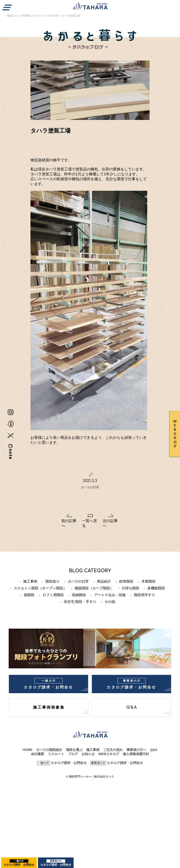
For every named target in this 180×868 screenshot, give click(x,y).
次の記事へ (110, 523)
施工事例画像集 (49, 707)
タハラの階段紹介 (49, 750)
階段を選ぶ (74, 750)
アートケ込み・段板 (110, 595)
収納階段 (79, 595)
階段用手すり (145, 595)
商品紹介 (104, 581)
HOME (27, 750)
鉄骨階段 (126, 581)
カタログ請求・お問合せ (19, 863)
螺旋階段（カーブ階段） (94, 588)
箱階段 (29, 595)
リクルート (56, 754)
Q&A (132, 707)
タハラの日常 (51, 16)
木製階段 (149, 581)
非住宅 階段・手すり (80, 602)
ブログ (37, 16)
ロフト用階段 (53, 595)
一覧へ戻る (90, 523)
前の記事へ (69, 523)
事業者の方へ (136, 750)
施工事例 (30, 581)
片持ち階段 (130, 588)
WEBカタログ (109, 754)
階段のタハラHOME (19, 16)
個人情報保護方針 (136, 754)
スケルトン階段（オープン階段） (40, 588)
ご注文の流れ (113, 750)
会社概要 (37, 754)
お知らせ (88, 754)
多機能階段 (156, 588)
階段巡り (52, 581)
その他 (110, 602)
